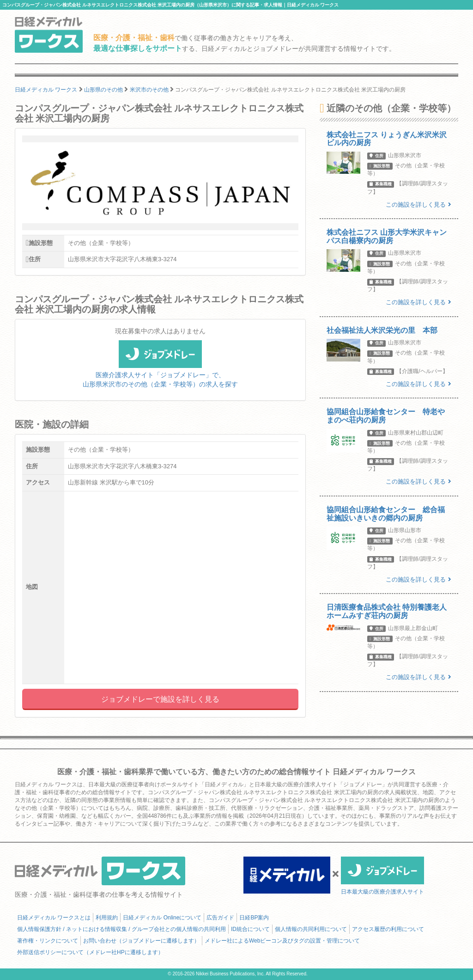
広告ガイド (220, 918)
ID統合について (250, 929)
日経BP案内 (254, 918)
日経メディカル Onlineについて (162, 918)
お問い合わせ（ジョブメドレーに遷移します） (141, 941)
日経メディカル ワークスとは (54, 918)
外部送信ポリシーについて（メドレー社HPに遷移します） (90, 952)
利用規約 (107, 918)
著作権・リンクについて (48, 941)
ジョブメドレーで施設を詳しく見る (160, 699)
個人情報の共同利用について (311, 929)
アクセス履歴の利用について (388, 929)
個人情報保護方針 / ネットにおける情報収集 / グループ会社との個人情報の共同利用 (121, 929)
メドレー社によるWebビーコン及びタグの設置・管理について (282, 941)
